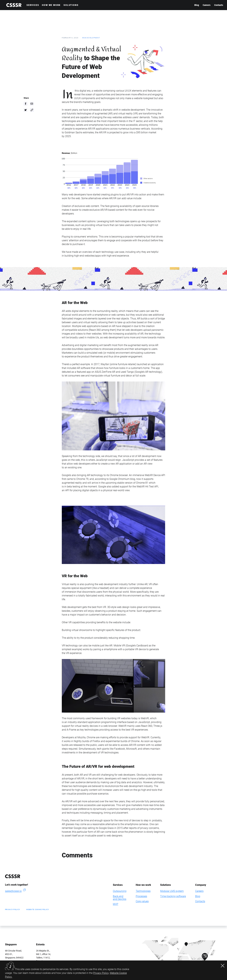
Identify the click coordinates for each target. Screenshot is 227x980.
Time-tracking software (173, 896)
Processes (141, 896)
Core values (142, 901)
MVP (116, 904)
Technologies (143, 891)
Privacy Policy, (101, 973)
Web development (91, 38)
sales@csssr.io (13, 891)
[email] (32, 104)
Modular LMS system (172, 891)
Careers (207, 5)
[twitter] (26, 110)
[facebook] (26, 104)
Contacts (219, 5)
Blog (197, 5)
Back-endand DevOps (120, 898)
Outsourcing (120, 891)
